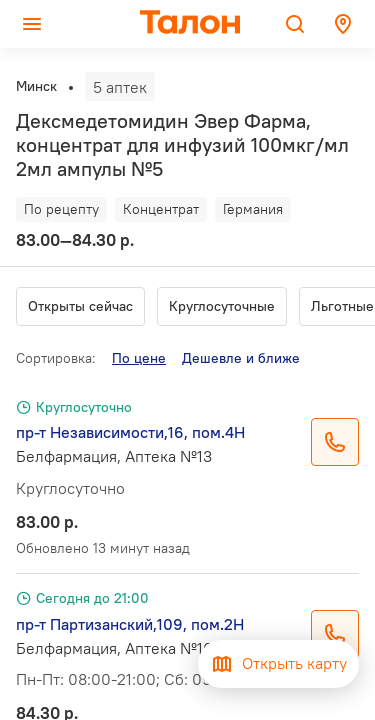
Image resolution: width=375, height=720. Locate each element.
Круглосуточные (222, 306)
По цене (139, 358)
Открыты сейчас (80, 306)
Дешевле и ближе (241, 358)
